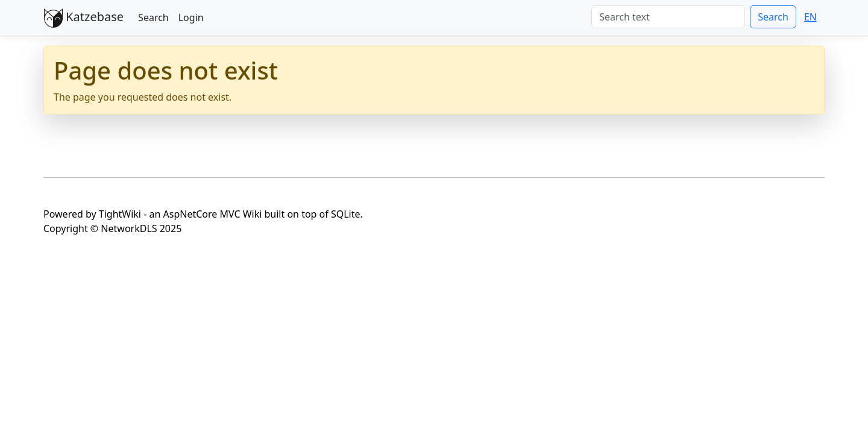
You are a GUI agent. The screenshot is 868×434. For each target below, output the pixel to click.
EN (810, 17)
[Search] (668, 17)
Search (153, 17)
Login (191, 17)
